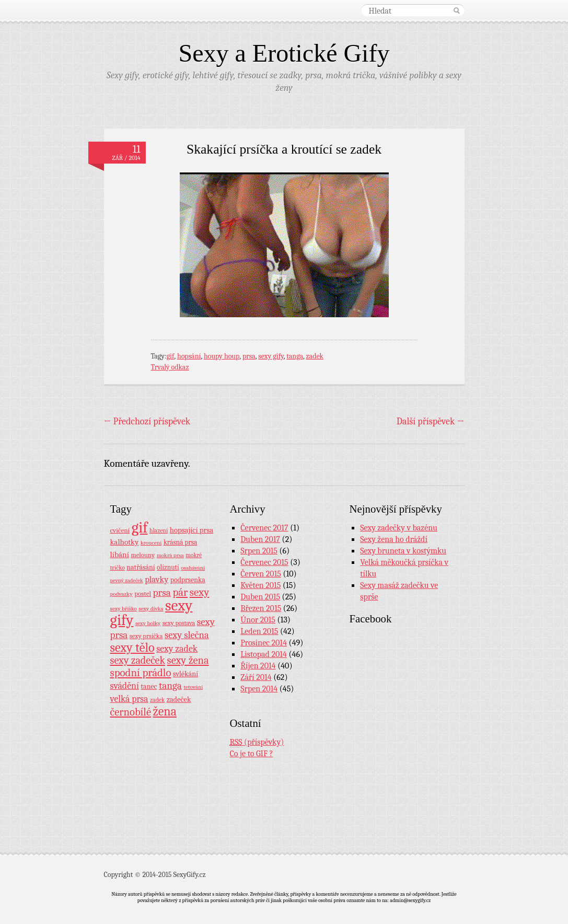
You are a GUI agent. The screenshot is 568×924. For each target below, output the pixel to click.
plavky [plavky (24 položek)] (157, 579)
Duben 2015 (260, 597)
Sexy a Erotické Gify (284, 53)
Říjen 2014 (258, 666)
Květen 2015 (260, 585)
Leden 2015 (259, 631)
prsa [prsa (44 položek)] (162, 593)
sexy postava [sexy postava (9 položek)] (179, 623)
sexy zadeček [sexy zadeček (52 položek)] (138, 660)
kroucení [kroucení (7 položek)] (151, 543)
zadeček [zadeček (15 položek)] (179, 700)
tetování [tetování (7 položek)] (193, 687)
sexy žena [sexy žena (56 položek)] (188, 660)
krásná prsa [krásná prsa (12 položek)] (180, 542)
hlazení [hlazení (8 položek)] (159, 530)
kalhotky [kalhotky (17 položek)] (125, 542)
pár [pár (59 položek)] (180, 592)
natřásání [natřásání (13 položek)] (141, 567)
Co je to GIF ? (252, 754)
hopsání (189, 356)
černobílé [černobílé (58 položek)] (131, 712)
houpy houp (222, 356)
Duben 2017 (260, 539)
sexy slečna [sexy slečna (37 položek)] (187, 635)
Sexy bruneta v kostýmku (403, 551)
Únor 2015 (258, 620)
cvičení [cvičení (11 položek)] (120, 530)
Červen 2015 (261, 574)
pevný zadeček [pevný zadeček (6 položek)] (127, 580)
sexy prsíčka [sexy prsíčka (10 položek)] (146, 636)
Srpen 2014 (259, 689)
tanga (295, 356)
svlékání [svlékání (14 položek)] (186, 674)
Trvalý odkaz (170, 367)
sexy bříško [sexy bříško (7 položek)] (124, 609)
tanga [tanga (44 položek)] (170, 686)
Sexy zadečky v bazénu (399, 528)
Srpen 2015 (259, 551)
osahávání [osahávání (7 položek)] (193, 568)
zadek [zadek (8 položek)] (157, 700)
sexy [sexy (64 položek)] (200, 592)
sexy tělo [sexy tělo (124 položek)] (132, 648)
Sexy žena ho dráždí (394, 539)
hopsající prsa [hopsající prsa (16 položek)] (192, 530)
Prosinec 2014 (264, 643)
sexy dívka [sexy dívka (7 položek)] (151, 609)
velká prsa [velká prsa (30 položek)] (129, 699)
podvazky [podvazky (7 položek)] (121, 594)
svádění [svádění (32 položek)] (125, 686)
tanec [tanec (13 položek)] (149, 686)
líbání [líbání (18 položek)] (120, 555)
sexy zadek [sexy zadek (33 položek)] (177, 649)
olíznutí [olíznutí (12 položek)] (168, 567)
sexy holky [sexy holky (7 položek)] (148, 623)
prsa (249, 356)
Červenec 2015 (264, 562)
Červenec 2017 (264, 528)
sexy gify (271, 356)
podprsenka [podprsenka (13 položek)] (188, 580)
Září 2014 (256, 677)
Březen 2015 (261, 608)
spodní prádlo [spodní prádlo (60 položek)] (141, 673)
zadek (315, 356)
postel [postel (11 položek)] (143, 593)
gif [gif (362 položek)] (140, 528)
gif (171, 356)
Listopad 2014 (264, 654)
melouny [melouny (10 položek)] (143, 555)
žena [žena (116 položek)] (165, 711)
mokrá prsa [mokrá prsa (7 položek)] (170, 555)
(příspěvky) (257, 742)
